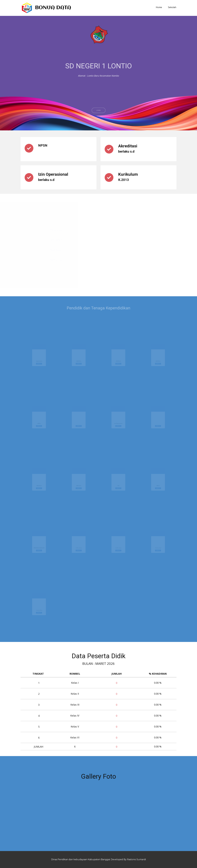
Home (159, 7)
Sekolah (172, 7)
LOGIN (98, 120)
